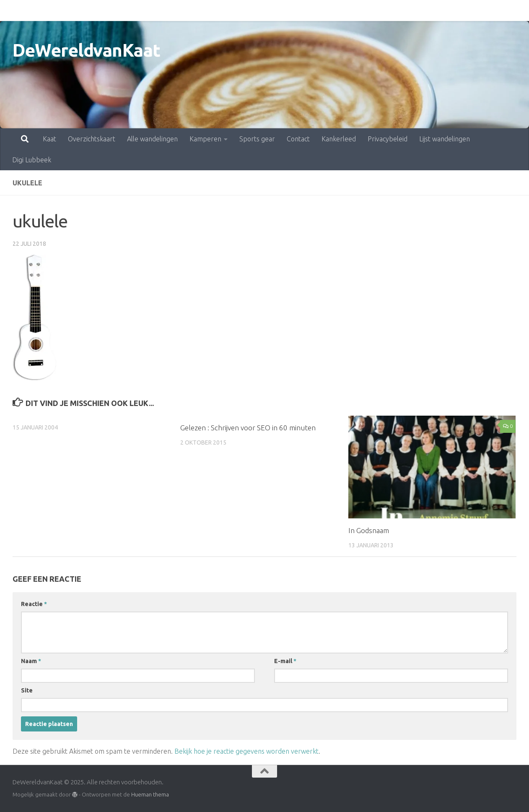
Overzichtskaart (55, 10)
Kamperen (169, 10)
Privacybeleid (351, 10)
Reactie (34, 604)
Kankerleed (302, 10)
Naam (31, 661)
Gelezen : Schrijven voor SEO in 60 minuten (248, 428)
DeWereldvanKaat (87, 50)
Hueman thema (150, 794)
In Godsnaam (369, 530)
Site (27, 690)
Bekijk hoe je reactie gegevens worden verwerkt (246, 751)
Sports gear (220, 10)
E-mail (285, 661)
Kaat (13, 10)
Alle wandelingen (115, 10)
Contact (261, 10)
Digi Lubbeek (464, 10)
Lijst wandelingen (408, 10)
